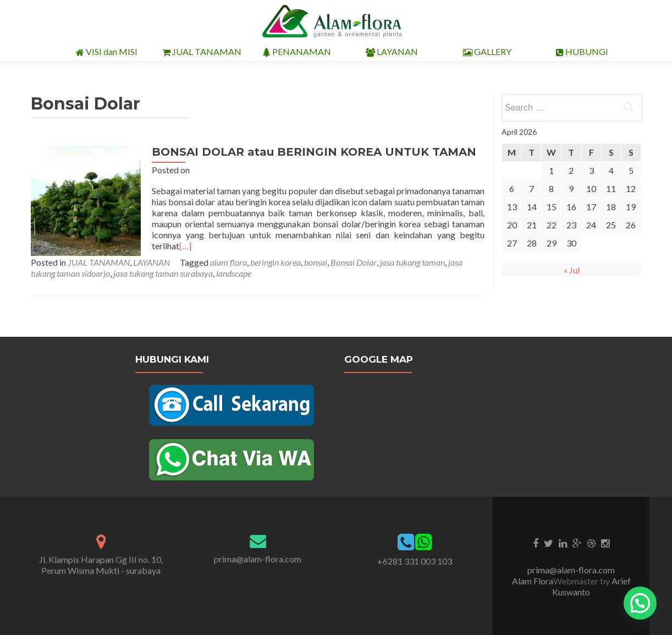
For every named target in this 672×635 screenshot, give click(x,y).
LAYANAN (392, 52)
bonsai (316, 262)
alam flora (228, 262)
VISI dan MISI (107, 52)
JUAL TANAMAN (202, 52)
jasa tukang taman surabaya (163, 273)
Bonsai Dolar (354, 262)
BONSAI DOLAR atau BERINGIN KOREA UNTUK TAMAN (314, 152)
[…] (185, 246)
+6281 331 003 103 (415, 561)
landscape (234, 273)
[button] (640, 603)
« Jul (572, 270)
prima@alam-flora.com (258, 559)
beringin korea (276, 262)
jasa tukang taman (412, 262)
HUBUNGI (582, 52)
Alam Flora (533, 581)
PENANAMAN (297, 52)
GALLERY (487, 52)
